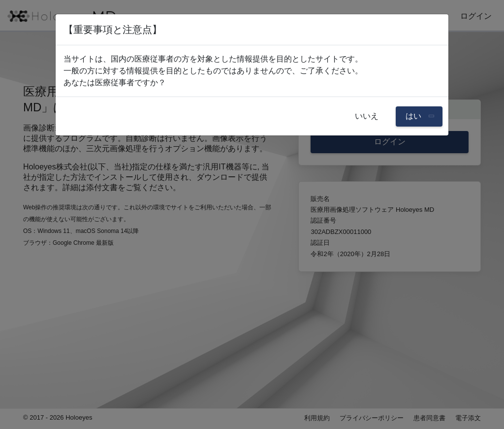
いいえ (367, 116)
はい (414, 116)
